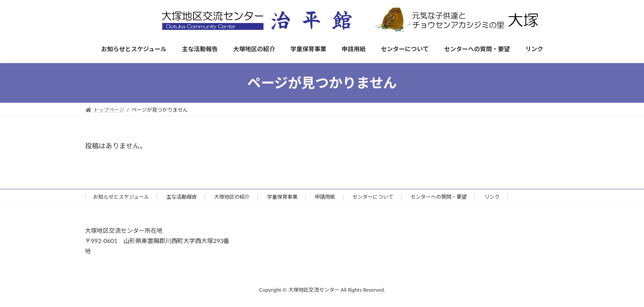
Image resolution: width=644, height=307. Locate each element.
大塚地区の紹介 (232, 197)
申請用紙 (325, 197)
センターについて (373, 197)
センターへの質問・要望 (439, 197)
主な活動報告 (181, 197)
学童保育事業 (282, 197)
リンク (492, 197)
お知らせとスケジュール (121, 197)
